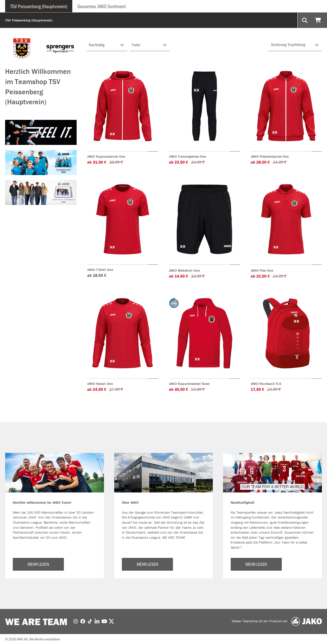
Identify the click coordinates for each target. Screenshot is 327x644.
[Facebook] (83, 621)
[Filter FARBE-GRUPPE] (150, 45)
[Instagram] (76, 621)
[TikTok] (90, 621)
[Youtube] (104, 621)
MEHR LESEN (38, 564)
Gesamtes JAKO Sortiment (102, 6)
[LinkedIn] (97, 621)
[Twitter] (111, 621)
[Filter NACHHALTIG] (107, 45)
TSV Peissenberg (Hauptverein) (39, 6)
